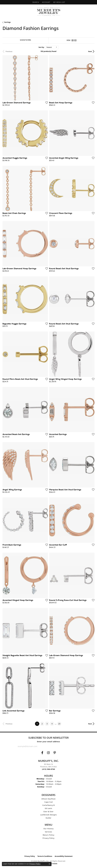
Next (90, 51)
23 (59, 724)
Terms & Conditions (45, 856)
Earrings (8, 22)
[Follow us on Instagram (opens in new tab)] (48, 753)
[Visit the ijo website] (49, 849)
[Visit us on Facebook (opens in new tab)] (42, 753)
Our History (49, 829)
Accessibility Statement (64, 856)
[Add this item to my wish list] (46, 103)
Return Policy (49, 835)
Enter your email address (49, 742)
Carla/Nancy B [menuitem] (49, 805)
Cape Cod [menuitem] (49, 802)
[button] (35, 2)
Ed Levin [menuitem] (49, 808)
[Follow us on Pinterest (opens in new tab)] (55, 753)
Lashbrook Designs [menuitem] (49, 815)
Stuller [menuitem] (49, 818)
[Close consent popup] (49, 864)
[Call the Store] (49, 769)
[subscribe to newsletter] (77, 746)
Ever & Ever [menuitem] (48, 812)
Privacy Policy (49, 838)
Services (49, 832)
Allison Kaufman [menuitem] (49, 799)
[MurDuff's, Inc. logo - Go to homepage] (49, 12)
